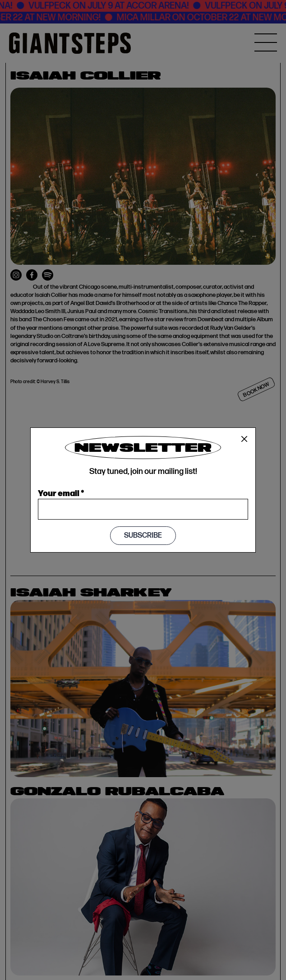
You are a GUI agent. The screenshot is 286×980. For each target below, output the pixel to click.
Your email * (61, 492)
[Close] (244, 439)
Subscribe (143, 536)
